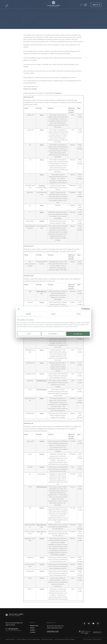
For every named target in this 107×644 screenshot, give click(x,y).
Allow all (78, 334)
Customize (54, 334)
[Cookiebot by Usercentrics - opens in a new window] (83, 309)
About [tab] (79, 314)
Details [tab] (53, 314)
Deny (29, 334)
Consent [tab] (28, 314)
